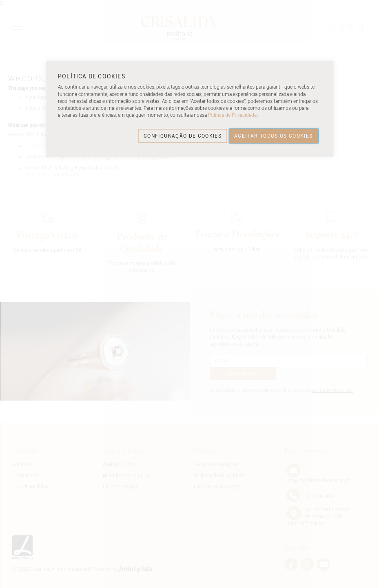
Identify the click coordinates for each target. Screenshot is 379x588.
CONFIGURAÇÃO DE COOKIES (183, 136)
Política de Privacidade (232, 115)
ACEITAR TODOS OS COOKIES (273, 136)
